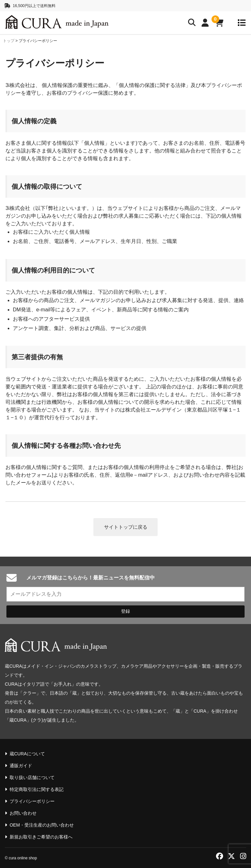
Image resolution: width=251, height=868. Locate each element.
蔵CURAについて (27, 754)
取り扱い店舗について (32, 777)
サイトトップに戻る (125, 529)
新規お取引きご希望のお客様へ (41, 837)
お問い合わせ (23, 813)
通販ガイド (21, 766)
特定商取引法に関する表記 (37, 789)
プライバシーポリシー (32, 801)
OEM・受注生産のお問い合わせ (42, 825)
